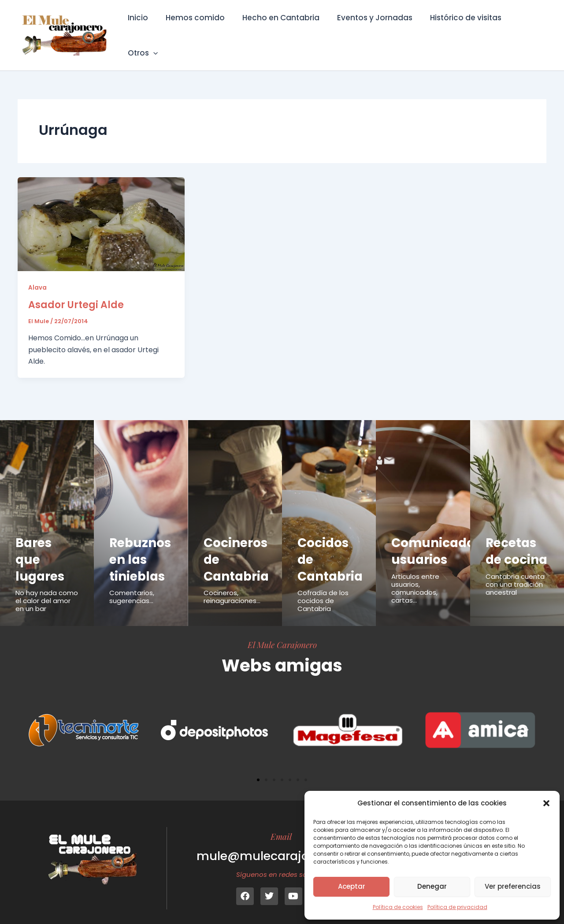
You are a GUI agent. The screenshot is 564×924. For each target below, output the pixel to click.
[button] (546, 803)
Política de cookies (398, 907)
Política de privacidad (457, 907)
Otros (524, 29)
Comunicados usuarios (438, 539)
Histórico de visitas (458, 29)
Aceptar (352, 886)
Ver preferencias (513, 886)
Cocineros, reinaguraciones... (232, 585)
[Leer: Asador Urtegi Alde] (101, 211)
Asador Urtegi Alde (76, 292)
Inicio (141, 29)
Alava (37, 275)
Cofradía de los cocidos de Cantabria (323, 589)
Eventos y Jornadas (370, 29)
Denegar (432, 886)
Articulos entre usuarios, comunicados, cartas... (415, 576)
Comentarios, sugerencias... (132, 585)
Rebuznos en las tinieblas (142, 547)
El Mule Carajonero (282, 633)
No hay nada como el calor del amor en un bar (47, 589)
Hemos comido (196, 29)
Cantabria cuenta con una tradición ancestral (515, 589)
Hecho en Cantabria (279, 29)
